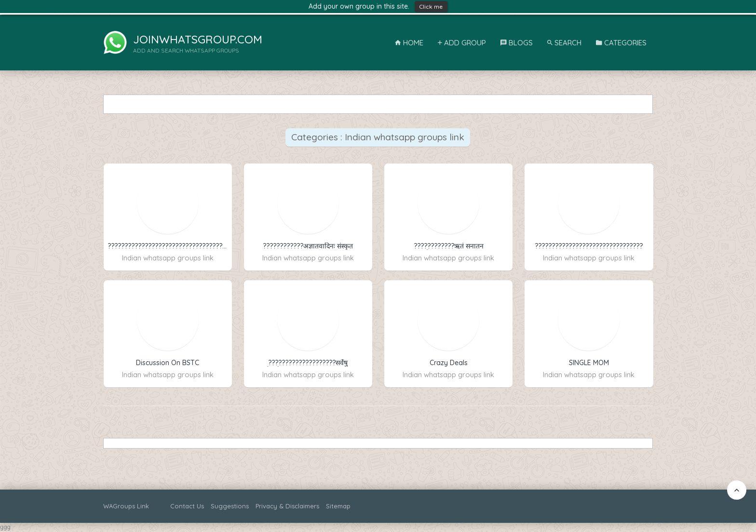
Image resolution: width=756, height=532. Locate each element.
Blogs (517, 43)
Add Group (462, 43)
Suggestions (230, 506)
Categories (621, 43)
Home (409, 43)
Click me (431, 7)
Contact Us (187, 506)
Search (564, 43)
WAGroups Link (126, 506)
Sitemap (338, 506)
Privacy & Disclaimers (287, 506)
